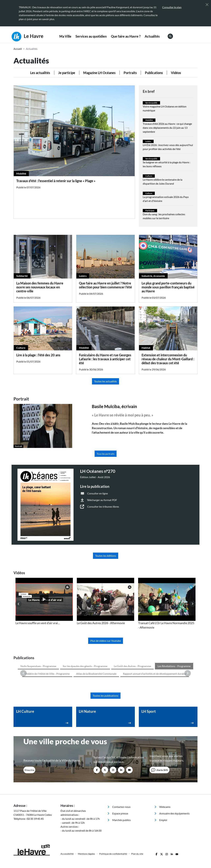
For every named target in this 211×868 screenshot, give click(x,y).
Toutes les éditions (106, 556)
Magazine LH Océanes (99, 73)
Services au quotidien (91, 36)
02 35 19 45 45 (35, 790)
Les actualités (40, 73)
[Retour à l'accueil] (35, 822)
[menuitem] (65, 36)
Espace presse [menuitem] (118, 785)
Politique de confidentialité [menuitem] (113, 825)
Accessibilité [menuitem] (67, 825)
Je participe (67, 73)
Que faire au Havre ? (126, 36)
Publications (154, 73)
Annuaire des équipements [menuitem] (172, 785)
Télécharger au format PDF (102, 500)
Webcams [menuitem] (162, 778)
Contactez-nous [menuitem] (119, 778)
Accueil (18, 49)
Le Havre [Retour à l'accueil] (27, 37)
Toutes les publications (105, 667)
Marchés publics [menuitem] (119, 792)
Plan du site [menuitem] (137, 825)
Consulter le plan (172, 7)
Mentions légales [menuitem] (87, 825)
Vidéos (176, 73)
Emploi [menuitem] (161, 792)
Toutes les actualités (105, 381)
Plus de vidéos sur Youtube (106, 641)
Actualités (152, 36)
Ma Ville (65, 36)
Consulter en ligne (98, 493)
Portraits (130, 73)
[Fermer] (207, 5)
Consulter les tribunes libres (103, 507)
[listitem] (44, 602)
